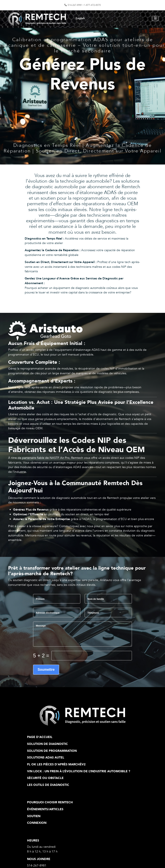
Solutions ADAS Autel (46, 758)
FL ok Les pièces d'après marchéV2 (56, 764)
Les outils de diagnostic (48, 785)
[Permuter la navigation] (155, 18)
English (80, 18)
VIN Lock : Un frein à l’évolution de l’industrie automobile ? (79, 771)
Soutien (34, 816)
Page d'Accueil (40, 737)
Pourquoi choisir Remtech (50, 802)
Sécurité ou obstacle (45, 778)
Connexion (37, 823)
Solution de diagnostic (47, 744)
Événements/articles (45, 809)
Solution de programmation (52, 751)
